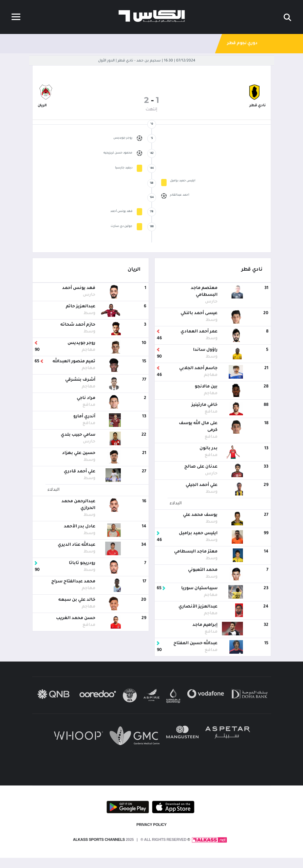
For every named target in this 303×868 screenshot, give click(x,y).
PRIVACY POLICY (151, 825)
